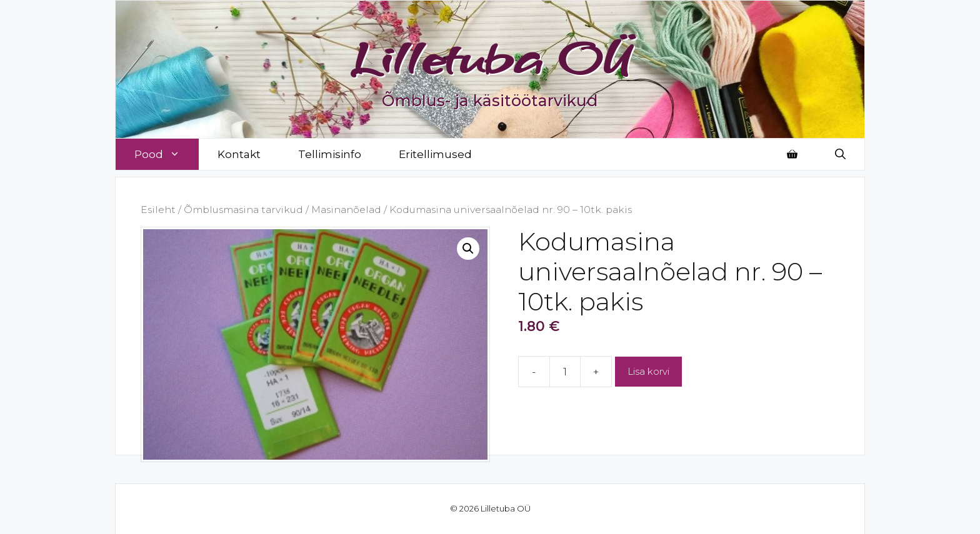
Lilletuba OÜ (490, 57)
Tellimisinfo (330, 154)
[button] (468, 249)
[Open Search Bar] (840, 154)
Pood (167, 154)
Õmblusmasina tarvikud (243, 210)
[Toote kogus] (565, 372)
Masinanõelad (346, 210)
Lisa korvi (648, 371)
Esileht (158, 210)
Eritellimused (435, 154)
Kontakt (239, 154)
